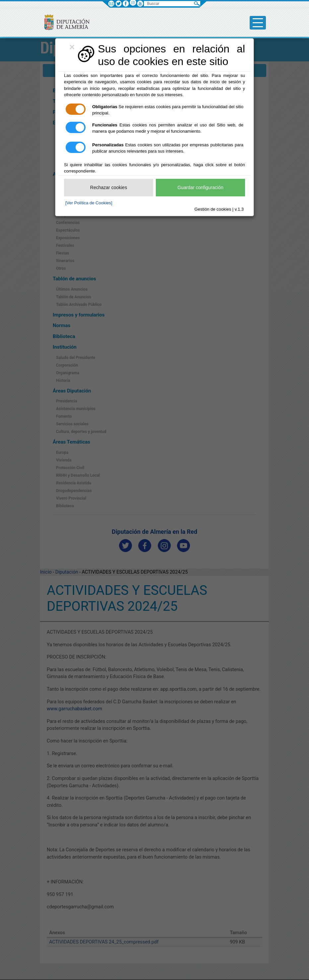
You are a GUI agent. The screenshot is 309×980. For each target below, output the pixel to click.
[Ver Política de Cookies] (89, 203)
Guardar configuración (200, 187)
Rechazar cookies (109, 187)
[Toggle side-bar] (258, 23)
